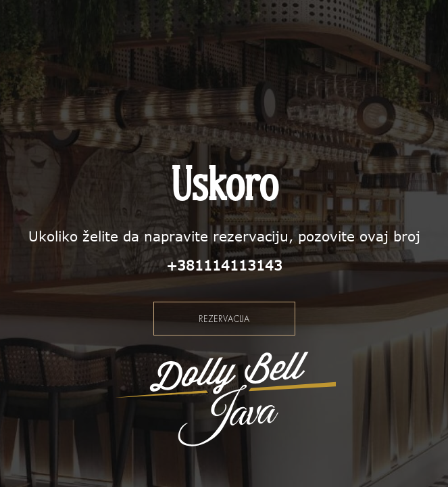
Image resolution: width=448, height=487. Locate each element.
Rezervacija (224, 319)
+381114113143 (224, 265)
